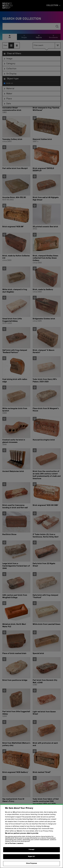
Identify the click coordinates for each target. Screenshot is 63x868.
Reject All (31, 860)
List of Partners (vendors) (14, 847)
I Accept (31, 853)
